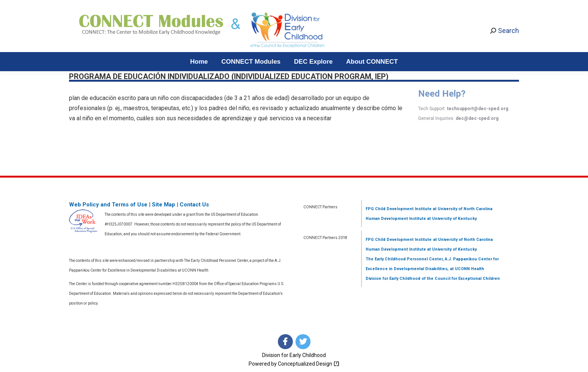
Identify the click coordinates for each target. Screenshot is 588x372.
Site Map (163, 205)
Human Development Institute (396, 219)
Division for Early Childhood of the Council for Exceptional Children (433, 279)
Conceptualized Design (309, 364)
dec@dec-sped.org (477, 118)
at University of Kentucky (451, 219)
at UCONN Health (467, 269)
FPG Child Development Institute (399, 209)
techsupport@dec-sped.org (478, 109)
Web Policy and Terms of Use (108, 205)
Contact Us (194, 205)
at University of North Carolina (462, 209)
